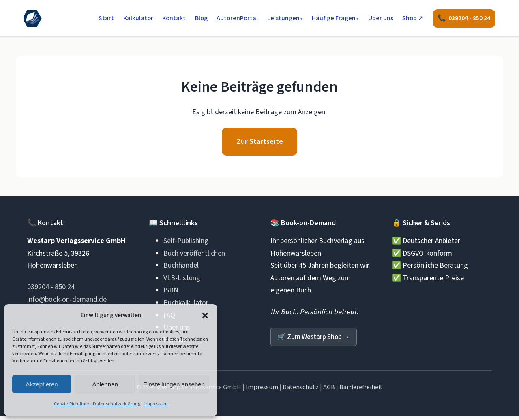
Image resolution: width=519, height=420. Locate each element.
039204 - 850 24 (51, 290)
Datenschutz (301, 391)
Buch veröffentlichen (194, 256)
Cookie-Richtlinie (71, 404)
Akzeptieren (42, 384)
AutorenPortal (236, 19)
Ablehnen (105, 384)
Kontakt (173, 19)
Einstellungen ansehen (174, 384)
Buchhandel (181, 269)
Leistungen (282, 19)
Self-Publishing (186, 244)
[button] (205, 316)
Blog (200, 19)
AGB (329, 391)
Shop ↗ (412, 19)
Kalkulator (137, 19)
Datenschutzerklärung (117, 404)
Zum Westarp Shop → (316, 340)
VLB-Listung (182, 281)
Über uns (380, 19)
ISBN (171, 293)
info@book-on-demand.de (67, 302)
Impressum (156, 404)
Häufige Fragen (333, 19)
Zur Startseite (259, 143)
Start (105, 19)
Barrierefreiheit (361, 391)
